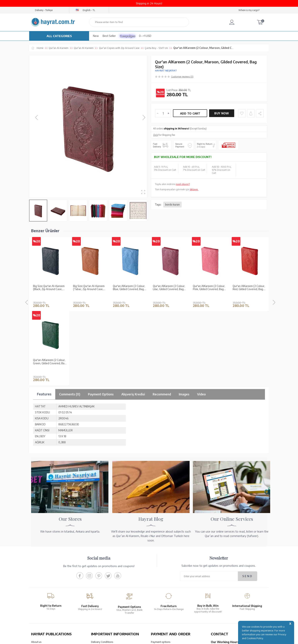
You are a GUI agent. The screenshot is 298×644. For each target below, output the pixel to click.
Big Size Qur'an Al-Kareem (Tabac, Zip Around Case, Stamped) (49, 288)
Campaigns (127, 36)
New (96, 36)
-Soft (149, 639)
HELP (160, 610)
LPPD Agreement (101, 587)
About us (36, 562)
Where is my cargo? (249, 10)
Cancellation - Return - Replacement (171, 590)
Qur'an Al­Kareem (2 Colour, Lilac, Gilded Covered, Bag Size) (129, 288)
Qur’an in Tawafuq (41, 582)
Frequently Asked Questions (107, 592)
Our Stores (37, 567)
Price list (36, 592)
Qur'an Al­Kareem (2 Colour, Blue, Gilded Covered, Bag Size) (89, 288)
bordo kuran (172, 204)
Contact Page (218, 595)
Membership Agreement (105, 577)
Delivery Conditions (102, 562)
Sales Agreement (101, 572)
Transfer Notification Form (166, 572)
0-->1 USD (145, 36)
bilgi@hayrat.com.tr (222, 590)
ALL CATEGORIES (59, 36)
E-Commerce (160, 639)
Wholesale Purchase (43, 572)
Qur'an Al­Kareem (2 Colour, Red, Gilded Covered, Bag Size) (209, 288)
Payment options (161, 562)
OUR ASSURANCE (110, 610)
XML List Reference (42, 577)
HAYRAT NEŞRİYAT (166, 71)
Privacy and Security (102, 582)
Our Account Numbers (163, 567)
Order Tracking (159, 585)
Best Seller (109, 36)
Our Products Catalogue (45, 587)
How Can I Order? (161, 595)
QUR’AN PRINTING (49, 610)
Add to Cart (190, 113)
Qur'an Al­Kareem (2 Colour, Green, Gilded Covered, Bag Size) (249, 288)
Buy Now (222, 113)
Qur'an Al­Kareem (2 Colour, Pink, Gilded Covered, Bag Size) (169, 288)
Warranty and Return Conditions (109, 567)
